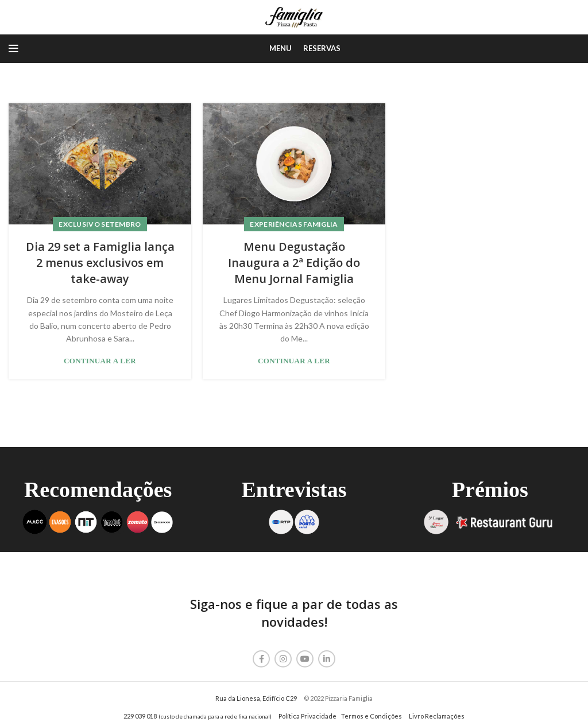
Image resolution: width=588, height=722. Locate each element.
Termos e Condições (372, 716)
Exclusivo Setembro (100, 224)
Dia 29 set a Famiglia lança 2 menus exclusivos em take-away (100, 263)
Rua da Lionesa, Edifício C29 (256, 698)
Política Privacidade (307, 716)
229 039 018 (140, 716)
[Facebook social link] (261, 659)
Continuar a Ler (100, 361)
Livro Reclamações (437, 716)
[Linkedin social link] (327, 659)
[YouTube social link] (305, 659)
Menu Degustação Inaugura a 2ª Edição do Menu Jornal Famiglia (294, 263)
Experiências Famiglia (294, 224)
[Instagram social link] (283, 659)
